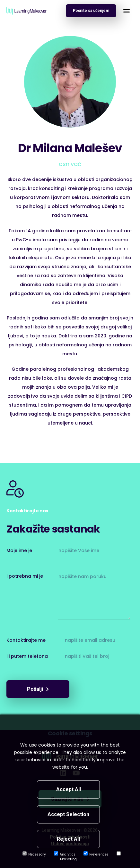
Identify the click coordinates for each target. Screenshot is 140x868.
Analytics (65, 854)
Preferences (96, 854)
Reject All (68, 839)
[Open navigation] (91, 11)
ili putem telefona (27, 656)
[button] (127, 11)
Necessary (34, 854)
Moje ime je (19, 550)
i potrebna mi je (25, 576)
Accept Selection (68, 814)
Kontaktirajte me (26, 640)
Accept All (69, 789)
